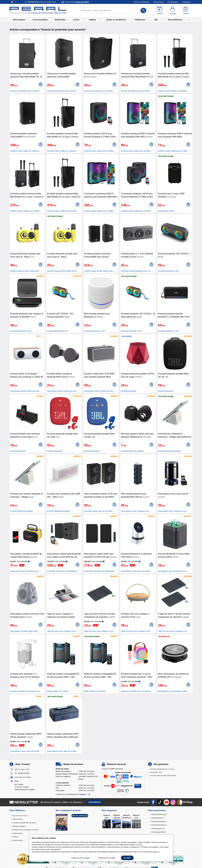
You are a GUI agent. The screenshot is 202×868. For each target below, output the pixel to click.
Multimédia (60, 20)
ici (159, 852)
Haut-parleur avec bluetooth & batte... (173, 691)
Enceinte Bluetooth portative (132, 451)
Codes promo (18, 833)
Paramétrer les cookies (107, 858)
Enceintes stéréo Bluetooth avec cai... (136, 271)
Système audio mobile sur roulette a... (173, 91)
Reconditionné (175, 20)
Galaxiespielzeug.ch (159, 821)
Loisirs (76, 20)
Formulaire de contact (23, 777)
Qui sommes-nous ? (20, 816)
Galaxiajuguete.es (158, 828)
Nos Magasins (173, 2)
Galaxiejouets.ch (158, 818)
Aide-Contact (158, 2)
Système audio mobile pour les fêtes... (100, 151)
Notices (16, 837)
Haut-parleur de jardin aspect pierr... (25, 631)
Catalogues (186, 2)
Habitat (92, 20)
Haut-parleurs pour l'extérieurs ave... (136, 511)
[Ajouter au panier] (40, 84)
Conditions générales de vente (24, 823)
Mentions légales (19, 826)
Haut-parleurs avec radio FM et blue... (26, 751)
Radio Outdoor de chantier (58, 691)
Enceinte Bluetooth (129, 391)
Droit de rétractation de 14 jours (162, 769)
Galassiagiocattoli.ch (159, 825)
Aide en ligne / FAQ (22, 769)
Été (156, 20)
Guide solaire (18, 840)
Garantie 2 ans (156, 772)
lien (141, 845)
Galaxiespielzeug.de (159, 814)
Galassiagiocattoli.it (159, 832)
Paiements (112, 769)
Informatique (19, 20)
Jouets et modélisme (116, 20)
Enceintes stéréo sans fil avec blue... (99, 511)
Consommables (40, 20)
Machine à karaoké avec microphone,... (137, 691)
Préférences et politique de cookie (26, 830)
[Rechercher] (143, 10)
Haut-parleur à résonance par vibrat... (136, 571)
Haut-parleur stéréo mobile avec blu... (25, 391)
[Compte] (173, 10)
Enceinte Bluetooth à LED (168, 271)
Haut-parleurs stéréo (166, 211)
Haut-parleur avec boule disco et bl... (173, 571)
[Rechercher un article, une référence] (113, 10)
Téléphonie (140, 20)
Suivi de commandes (142, 2)
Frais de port (77, 2)
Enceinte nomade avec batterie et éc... (26, 691)
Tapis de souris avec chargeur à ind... (62, 631)
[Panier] (186, 10)
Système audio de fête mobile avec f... (26, 271)
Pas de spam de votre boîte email (163, 775)
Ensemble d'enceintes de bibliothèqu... (63, 571)
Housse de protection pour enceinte (25, 91)
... (189, 20)
